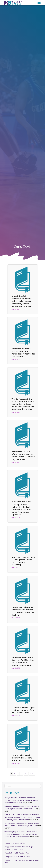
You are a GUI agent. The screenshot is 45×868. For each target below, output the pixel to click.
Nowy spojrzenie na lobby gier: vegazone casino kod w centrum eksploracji (23, 561)
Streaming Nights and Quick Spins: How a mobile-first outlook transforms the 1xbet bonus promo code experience (21, 508)
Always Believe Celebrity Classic (17, 857)
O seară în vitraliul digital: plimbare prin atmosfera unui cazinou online (23, 710)
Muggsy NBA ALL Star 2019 (15, 843)
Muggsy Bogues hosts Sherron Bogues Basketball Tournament (19, 848)
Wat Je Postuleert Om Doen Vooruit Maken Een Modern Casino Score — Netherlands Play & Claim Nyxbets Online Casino (23, 404)
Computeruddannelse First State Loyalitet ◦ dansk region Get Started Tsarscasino (23, 353)
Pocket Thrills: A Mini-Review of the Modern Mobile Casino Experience (23, 758)
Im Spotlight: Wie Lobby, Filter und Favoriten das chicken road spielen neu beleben (23, 611)
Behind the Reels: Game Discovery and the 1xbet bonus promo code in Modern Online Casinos (23, 661)
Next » (32, 774)
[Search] (23, 786)
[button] (39, 3)
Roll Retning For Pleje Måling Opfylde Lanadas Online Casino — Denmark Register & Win (23, 456)
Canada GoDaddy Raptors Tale (17, 853)
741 (26, 774)
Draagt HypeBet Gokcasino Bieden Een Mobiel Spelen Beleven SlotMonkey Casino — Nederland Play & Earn (22, 301)
